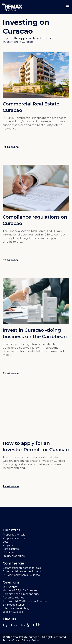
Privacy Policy (30, 640)
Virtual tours (10, 552)
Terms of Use (11, 640)
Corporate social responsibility (21, 594)
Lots (5, 542)
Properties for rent (14, 538)
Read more (11, 147)
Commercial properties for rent (22, 571)
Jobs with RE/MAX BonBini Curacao (25, 601)
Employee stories (14, 605)
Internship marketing (16, 608)
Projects (8, 545)
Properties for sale (14, 535)
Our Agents (10, 587)
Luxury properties (14, 556)
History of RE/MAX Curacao (20, 590)
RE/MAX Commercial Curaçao (21, 575)
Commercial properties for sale (22, 568)
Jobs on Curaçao (13, 612)
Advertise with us (13, 598)
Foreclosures (11, 549)
